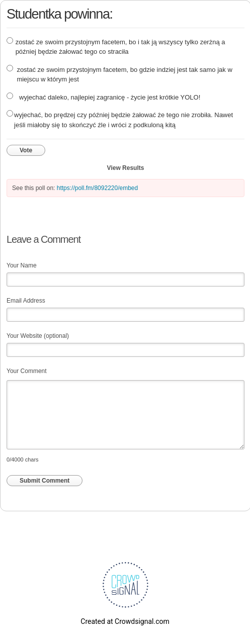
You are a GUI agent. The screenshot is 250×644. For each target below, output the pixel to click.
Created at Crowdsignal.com (125, 621)
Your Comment (27, 371)
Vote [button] (26, 150)
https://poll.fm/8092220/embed (97, 188)
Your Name (22, 265)
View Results (126, 168)
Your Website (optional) (38, 336)
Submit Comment (45, 481)
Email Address (26, 301)
